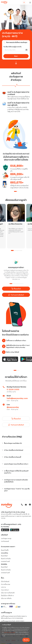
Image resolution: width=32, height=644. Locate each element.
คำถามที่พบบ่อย (6, 584)
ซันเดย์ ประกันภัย (6, 559)
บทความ (3, 587)
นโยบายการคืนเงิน (6, 598)
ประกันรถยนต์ (5, 541)
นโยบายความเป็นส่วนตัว (8, 593)
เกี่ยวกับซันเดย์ (5, 581)
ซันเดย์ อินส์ (4, 556)
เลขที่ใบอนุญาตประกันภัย (13, 621)
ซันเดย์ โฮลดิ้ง (5, 550)
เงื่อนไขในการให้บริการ (7, 595)
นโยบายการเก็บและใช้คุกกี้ (10, 632)
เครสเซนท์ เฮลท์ (5, 561)
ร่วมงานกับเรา (5, 590)
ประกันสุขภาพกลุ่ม (6, 538)
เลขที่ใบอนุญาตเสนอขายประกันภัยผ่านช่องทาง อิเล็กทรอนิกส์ (14, 617)
